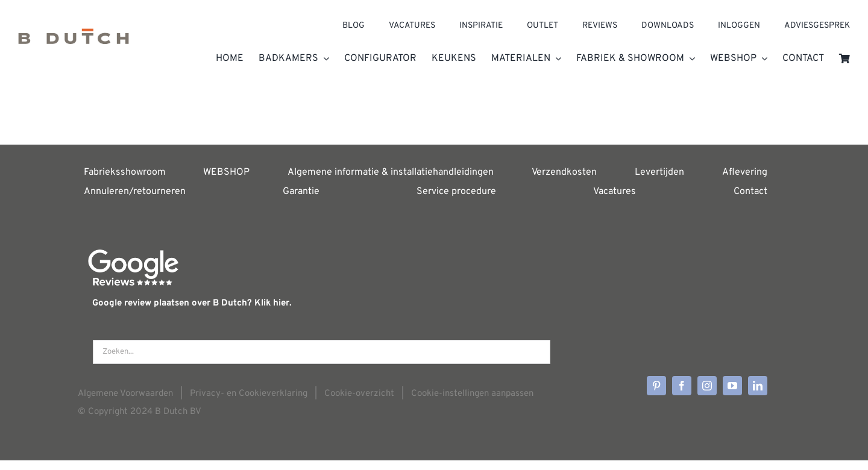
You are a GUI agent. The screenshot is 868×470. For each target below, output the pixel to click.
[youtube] (732, 386)
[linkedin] (758, 386)
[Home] (74, 39)
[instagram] (707, 386)
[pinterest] (656, 386)
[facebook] (682, 386)
